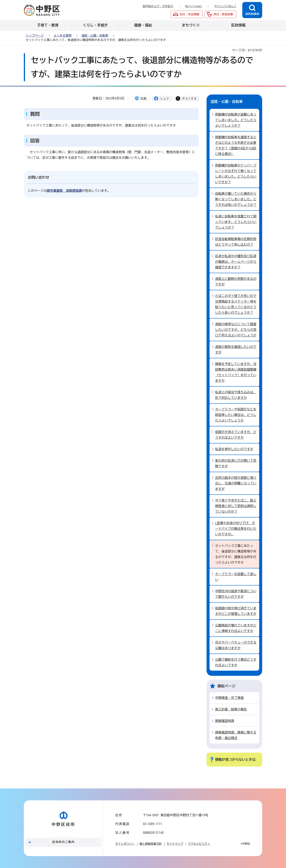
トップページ (35, 36)
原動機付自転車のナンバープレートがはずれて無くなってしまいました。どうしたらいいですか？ (236, 174)
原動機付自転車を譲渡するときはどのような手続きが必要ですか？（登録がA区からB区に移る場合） (236, 145)
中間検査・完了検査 (229, 698)
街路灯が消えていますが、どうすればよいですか (236, 435)
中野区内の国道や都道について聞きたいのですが (236, 594)
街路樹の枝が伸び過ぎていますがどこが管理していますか (236, 611)
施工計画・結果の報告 (231, 709)
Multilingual (194, 6)
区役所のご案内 (64, 842)
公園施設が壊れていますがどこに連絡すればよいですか (236, 628)
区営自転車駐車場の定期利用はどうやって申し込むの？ (236, 242)
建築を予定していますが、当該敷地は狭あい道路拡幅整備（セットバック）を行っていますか (236, 372)
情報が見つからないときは (235, 759)
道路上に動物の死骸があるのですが (236, 282)
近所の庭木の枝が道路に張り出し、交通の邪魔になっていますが (236, 483)
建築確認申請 (225, 721)
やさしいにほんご (225, 6)
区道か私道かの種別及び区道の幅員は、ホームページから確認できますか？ (236, 262)
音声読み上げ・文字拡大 (158, 6)
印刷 (144, 98)
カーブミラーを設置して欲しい (236, 577)
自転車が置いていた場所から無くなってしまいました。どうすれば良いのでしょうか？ (236, 199)
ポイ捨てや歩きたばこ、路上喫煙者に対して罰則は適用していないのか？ (236, 506)
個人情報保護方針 (151, 844)
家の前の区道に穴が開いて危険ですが (236, 463)
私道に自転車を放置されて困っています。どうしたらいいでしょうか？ (236, 222)
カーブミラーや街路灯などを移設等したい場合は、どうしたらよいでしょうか (236, 415)
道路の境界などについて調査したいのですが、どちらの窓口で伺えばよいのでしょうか (236, 330)
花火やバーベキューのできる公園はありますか (236, 645)
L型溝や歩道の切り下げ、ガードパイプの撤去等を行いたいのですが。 (236, 529)
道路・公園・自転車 (95, 36)
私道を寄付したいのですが (234, 449)
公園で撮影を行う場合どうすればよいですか (236, 662)
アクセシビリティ (199, 844)
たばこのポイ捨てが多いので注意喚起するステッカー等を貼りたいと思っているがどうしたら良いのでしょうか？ (236, 304)
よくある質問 (63, 36)
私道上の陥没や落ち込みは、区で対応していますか (236, 395)
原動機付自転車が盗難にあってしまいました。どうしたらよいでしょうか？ (236, 120)
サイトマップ (175, 844)
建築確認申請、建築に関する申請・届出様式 (236, 735)
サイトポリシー (125, 844)
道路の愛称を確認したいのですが (236, 350)
